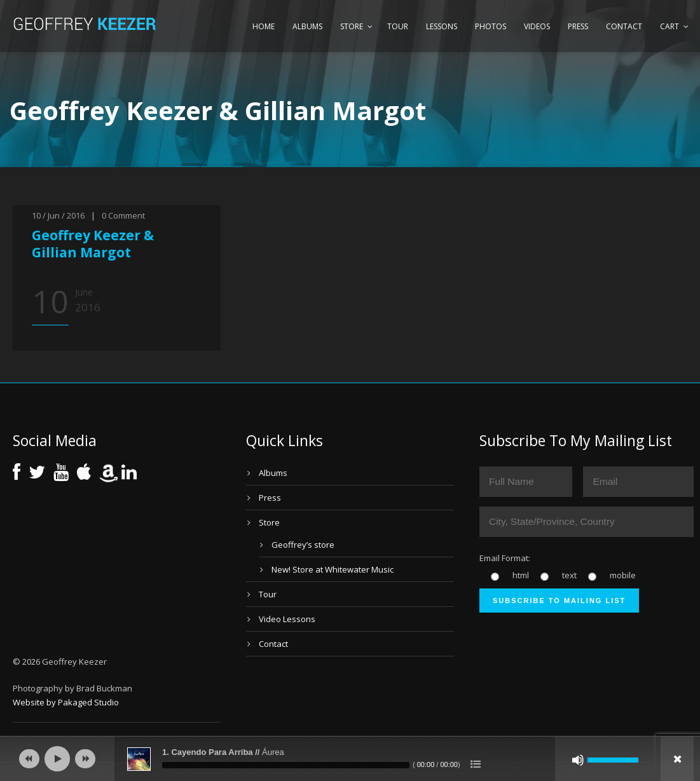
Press (578, 26)
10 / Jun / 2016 (58, 215)
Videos (537, 26)
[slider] (286, 765)
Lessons (442, 26)
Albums (307, 26)
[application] (350, 759)
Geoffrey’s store (303, 545)
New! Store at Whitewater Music (333, 569)
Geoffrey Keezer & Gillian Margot (93, 244)
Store (352, 26)
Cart (669, 26)
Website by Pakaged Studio (66, 702)
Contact (624, 26)
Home (264, 26)
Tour (398, 26)
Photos (491, 26)
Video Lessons (287, 619)
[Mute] (578, 760)
